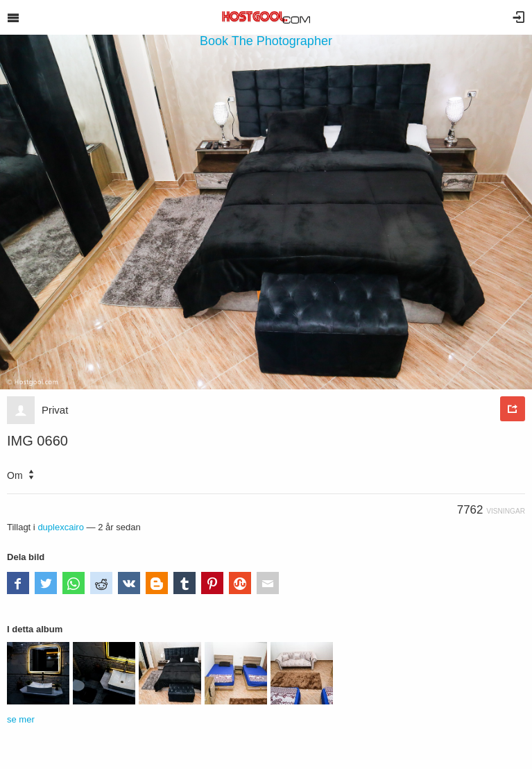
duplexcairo (61, 527)
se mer (21, 719)
